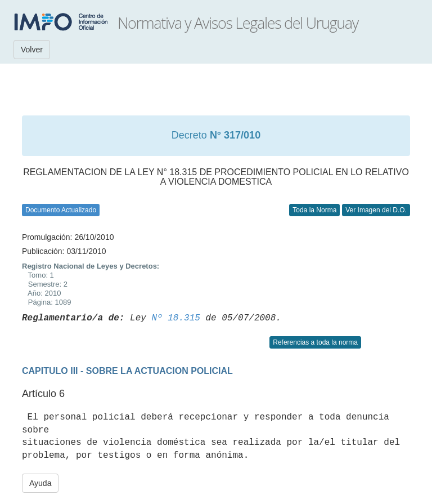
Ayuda (40, 483)
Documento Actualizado (61, 210)
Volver (32, 50)
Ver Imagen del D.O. (376, 210)
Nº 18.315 (175, 318)
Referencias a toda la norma (315, 342)
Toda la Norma (314, 210)
